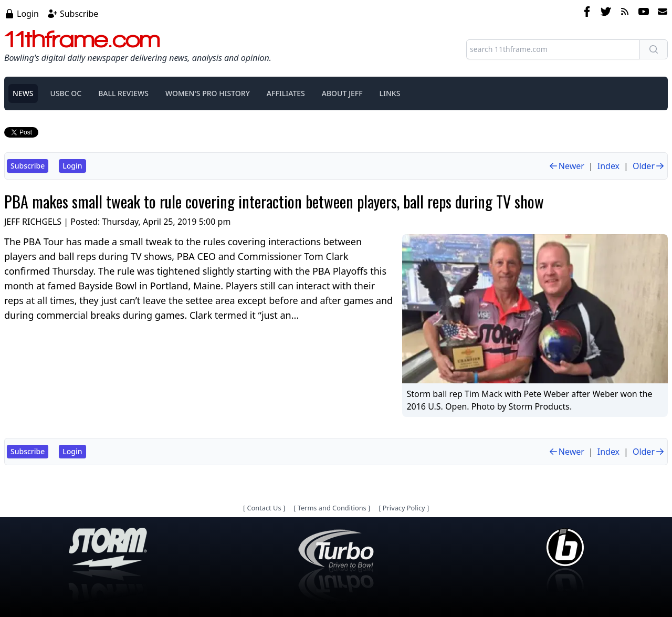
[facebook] (587, 13)
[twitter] (606, 13)
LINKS (390, 93)
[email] (660, 13)
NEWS (23, 93)
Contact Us (264, 508)
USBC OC (66, 93)
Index (608, 166)
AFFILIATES (286, 93)
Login (28, 14)
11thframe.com (82, 39)
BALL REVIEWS (123, 93)
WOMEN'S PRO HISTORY (208, 93)
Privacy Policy (404, 508)
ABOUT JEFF (342, 93)
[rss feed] (625, 13)
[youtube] (644, 13)
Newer (566, 166)
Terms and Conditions (332, 508)
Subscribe (79, 14)
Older (649, 166)
